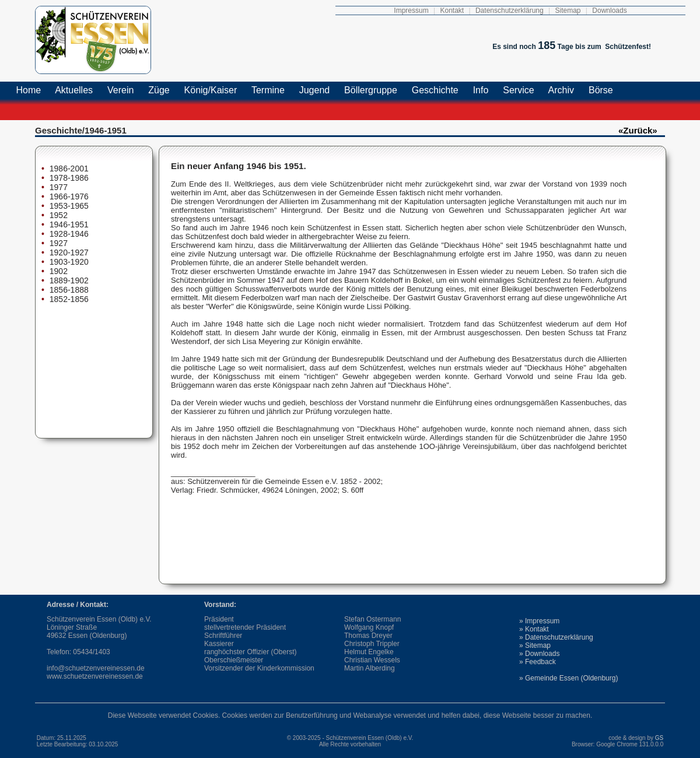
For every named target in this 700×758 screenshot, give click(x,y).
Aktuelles (74, 90)
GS (660, 738)
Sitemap (568, 10)
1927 (57, 243)
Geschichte (435, 90)
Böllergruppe (371, 90)
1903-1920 (68, 262)
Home (29, 90)
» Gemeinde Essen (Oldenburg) (568, 678)
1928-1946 (68, 234)
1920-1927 (68, 252)
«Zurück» (638, 130)
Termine (268, 90)
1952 (57, 215)
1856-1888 (68, 290)
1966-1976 (68, 196)
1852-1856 (68, 299)
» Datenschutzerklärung (556, 637)
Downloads (609, 10)
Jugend (314, 90)
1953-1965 (68, 206)
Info (481, 90)
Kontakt (452, 10)
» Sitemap (535, 645)
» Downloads (539, 654)
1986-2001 (68, 169)
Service (519, 90)
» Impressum (539, 621)
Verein (121, 90)
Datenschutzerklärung (510, 10)
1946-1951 (68, 224)
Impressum (411, 10)
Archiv (561, 90)
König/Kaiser (211, 90)
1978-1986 (68, 178)
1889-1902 (68, 280)
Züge (159, 90)
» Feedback (538, 662)
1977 (57, 187)
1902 (57, 271)
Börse (601, 90)
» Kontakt (534, 629)
